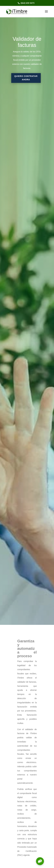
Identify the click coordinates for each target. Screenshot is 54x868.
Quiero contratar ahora (26, 78)
